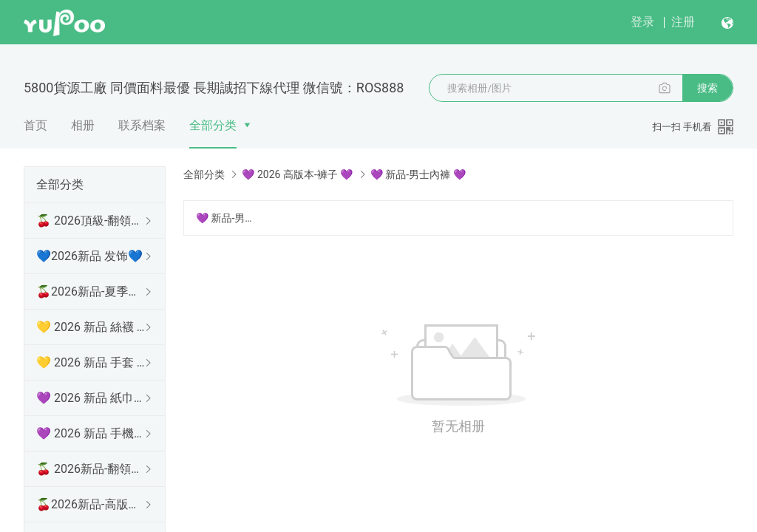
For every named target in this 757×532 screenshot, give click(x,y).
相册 (83, 125)
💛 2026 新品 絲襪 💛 (92, 327)
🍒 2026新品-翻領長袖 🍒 (92, 469)
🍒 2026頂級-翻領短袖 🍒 (92, 221)
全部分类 (213, 125)
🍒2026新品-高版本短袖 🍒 (92, 504)
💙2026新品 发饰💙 (89, 256)
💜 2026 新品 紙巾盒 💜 (92, 398)
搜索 (707, 88)
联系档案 (142, 125)
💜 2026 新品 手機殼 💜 (92, 433)
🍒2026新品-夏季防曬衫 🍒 (92, 291)
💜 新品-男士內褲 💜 (226, 218)
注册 (683, 22)
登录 (642, 22)
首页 (35, 125)
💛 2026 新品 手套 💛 (92, 362)
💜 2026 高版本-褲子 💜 (297, 174)
